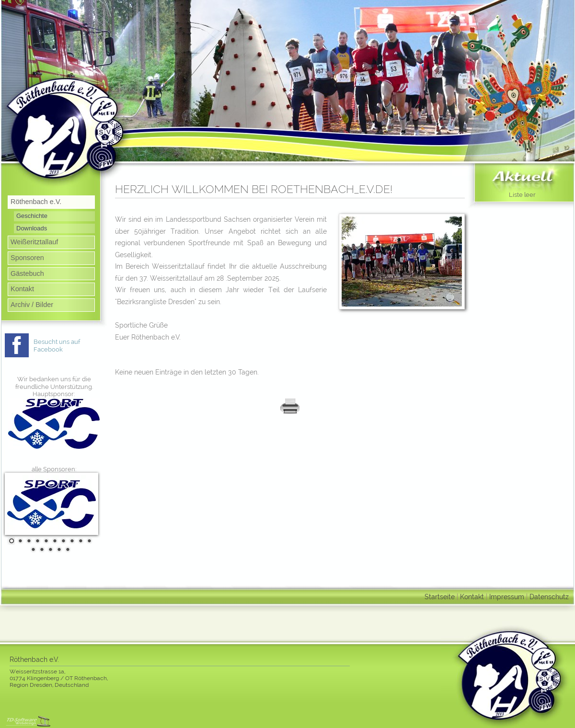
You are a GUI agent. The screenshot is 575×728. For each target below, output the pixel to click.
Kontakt (22, 289)
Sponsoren (27, 258)
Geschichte (32, 216)
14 (58, 549)
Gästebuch (27, 273)
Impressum (507, 597)
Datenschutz (549, 597)
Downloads (32, 228)
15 (67, 549)
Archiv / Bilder (32, 305)
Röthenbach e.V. (36, 202)
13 (49, 549)
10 (88, 541)
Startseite (440, 597)
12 (41, 549)
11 (32, 549)
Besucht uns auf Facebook (57, 346)
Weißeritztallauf (34, 242)
